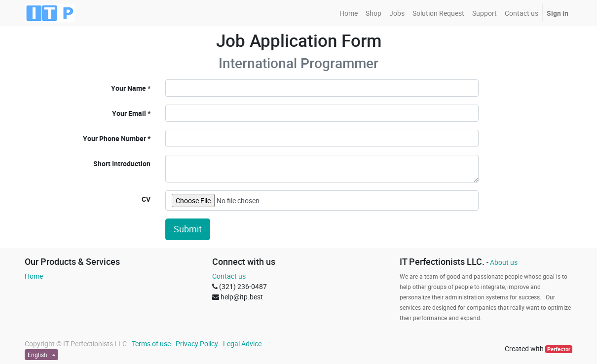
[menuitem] (349, 13)
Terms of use (151, 344)
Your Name (129, 88)
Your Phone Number (114, 138)
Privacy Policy (197, 344)
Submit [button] (188, 229)
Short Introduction (122, 164)
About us (504, 262)
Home (34, 276)
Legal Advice (242, 344)
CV (146, 199)
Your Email (129, 113)
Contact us (229, 276)
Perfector (559, 349)
